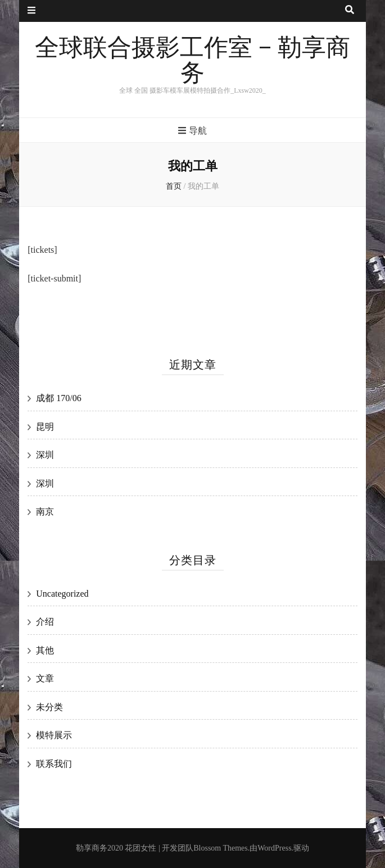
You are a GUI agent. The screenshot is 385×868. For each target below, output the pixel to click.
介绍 (45, 622)
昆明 (45, 427)
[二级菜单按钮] (31, 11)
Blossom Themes (221, 848)
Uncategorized (62, 594)
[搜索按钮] (350, 10)
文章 (45, 678)
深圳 (45, 455)
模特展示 (54, 735)
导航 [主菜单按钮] (192, 131)
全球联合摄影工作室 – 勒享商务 (192, 61)
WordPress (274, 848)
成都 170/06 (58, 398)
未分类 (49, 707)
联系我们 (54, 764)
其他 (45, 650)
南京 (45, 512)
